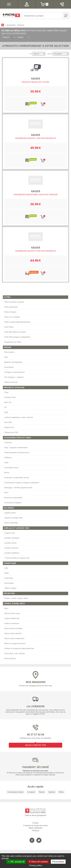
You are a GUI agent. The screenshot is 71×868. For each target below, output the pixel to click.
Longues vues (10, 533)
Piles (6, 357)
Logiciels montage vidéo (13, 518)
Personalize (58, 862)
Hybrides (52, 792)
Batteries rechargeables (13, 362)
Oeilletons (8, 458)
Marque (21, 37)
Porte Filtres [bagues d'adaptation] (17, 337)
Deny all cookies (38, 862)
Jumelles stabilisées (12, 553)
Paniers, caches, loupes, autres (16, 598)
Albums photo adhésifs (13, 633)
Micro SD (8, 402)
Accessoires (11, 25)
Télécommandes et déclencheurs (17, 453)
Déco (6, 608)
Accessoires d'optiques (13, 503)
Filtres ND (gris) (10, 312)
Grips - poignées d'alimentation (16, 448)
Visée (6, 463)
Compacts (31, 792)
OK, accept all (16, 862)
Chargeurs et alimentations (14, 372)
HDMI (6, 573)
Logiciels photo (10, 513)
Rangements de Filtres (13, 342)
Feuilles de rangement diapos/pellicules (19, 648)
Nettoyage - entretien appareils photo (18, 488)
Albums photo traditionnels (14, 638)
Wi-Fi (6, 493)
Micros (7, 473)
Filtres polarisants (11, 307)
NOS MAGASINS (36, 682)
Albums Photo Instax (12, 613)
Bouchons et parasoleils (13, 498)
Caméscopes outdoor (15, 792)
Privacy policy (35, 865)
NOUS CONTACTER (35, 745)
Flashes (42, 792)
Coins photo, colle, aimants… (15, 654)
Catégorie (6, 37)
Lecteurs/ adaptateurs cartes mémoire (19, 417)
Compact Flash (10, 397)
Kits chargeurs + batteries (14, 377)
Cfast (6, 392)
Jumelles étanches (11, 548)
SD (5, 407)
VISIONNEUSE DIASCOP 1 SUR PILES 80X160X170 (35, 138)
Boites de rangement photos (15, 643)
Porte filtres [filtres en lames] (15, 332)
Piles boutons (9, 352)
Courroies (8, 443)
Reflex (61, 792)
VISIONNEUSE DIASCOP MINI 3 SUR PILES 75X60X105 (35, 195)
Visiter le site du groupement (35, 816)
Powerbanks (9, 367)
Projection (21, 25)
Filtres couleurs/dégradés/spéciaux (17, 322)
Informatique (9, 583)
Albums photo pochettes (13, 628)
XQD (6, 412)
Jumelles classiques (12, 538)
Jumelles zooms (10, 543)
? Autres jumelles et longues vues (17, 558)
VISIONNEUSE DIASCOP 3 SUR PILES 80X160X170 (35, 251)
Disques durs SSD (11, 432)
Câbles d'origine (10, 588)
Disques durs (9, 427)
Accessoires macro (11, 468)
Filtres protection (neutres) (14, 302)
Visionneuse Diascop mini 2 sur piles (35, 82)
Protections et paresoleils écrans (17, 478)
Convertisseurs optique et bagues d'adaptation (22, 483)
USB (6, 568)
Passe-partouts (10, 659)
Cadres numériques (12, 623)
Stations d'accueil (11, 382)
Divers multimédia (11, 523)
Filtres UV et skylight (12, 317)
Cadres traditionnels (12, 618)
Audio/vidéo (9, 578)
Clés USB (8, 422)
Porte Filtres (9, 327)
